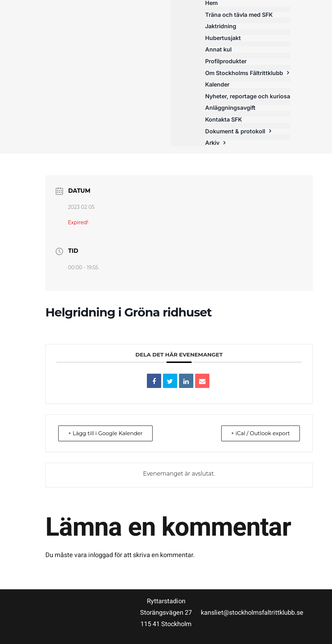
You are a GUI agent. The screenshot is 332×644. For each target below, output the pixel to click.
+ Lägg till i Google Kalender (106, 433)
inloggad (101, 555)
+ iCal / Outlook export (260, 433)
